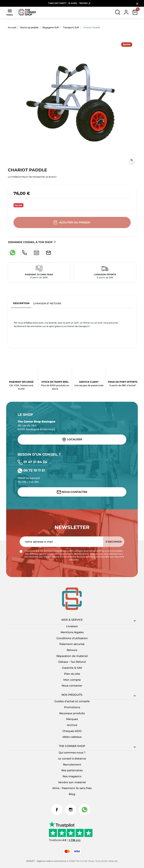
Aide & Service (72, 620)
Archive (72, 725)
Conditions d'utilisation (72, 638)
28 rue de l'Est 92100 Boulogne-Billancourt (36, 425)
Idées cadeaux (72, 737)
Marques (72, 719)
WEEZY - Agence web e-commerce (46, 861)
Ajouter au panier (72, 223)
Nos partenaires (72, 770)
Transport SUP (71, 27)
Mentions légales (72, 632)
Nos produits (72, 695)
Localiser (72, 440)
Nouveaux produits (72, 713)
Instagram (71, 810)
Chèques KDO (72, 731)
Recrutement (72, 765)
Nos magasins (72, 776)
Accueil (12, 27)
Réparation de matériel (72, 656)
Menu (10, 12)
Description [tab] (21, 303)
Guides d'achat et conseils (72, 701)
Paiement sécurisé (72, 644)
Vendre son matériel (72, 782)
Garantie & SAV (72, 668)
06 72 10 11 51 (31, 470)
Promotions (72, 707)
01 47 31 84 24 (32, 462)
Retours (72, 650)
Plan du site (72, 674)
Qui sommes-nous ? (72, 753)
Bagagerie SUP (51, 27)
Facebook (57, 810)
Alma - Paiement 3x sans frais (72, 788)
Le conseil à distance (72, 759)
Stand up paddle (29, 27)
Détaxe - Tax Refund (72, 662)
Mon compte (72, 680)
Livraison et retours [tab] (47, 303)
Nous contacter (72, 686)
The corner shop (72, 746)
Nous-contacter (72, 492)
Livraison (72, 626)
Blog (72, 794)
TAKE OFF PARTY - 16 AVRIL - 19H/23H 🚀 (69, 3)
